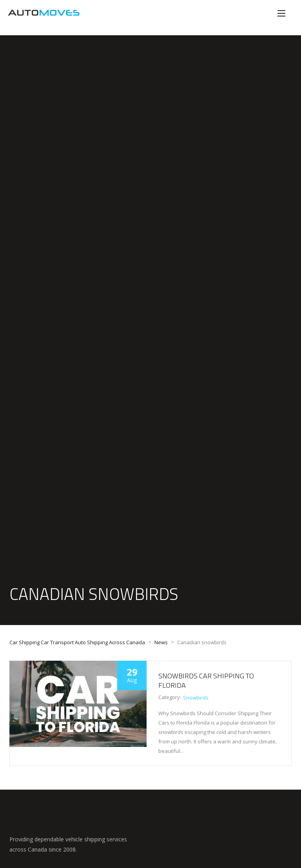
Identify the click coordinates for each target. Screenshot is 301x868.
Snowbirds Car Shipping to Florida (206, 680)
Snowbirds (196, 698)
